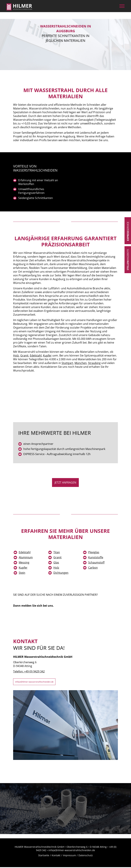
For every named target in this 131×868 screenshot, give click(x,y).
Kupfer (47, 355)
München (81, 363)
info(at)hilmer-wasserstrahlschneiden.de (41, 682)
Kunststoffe (96, 557)
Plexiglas (94, 552)
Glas (56, 562)
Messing (24, 562)
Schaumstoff (96, 562)
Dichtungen (61, 573)
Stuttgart (67, 363)
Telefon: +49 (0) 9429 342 (29, 671)
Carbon (93, 568)
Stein (22, 573)
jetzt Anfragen (65, 483)
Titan (57, 552)
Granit (24, 355)
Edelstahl (36, 355)
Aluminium (26, 557)
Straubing (94, 363)
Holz (16, 355)
